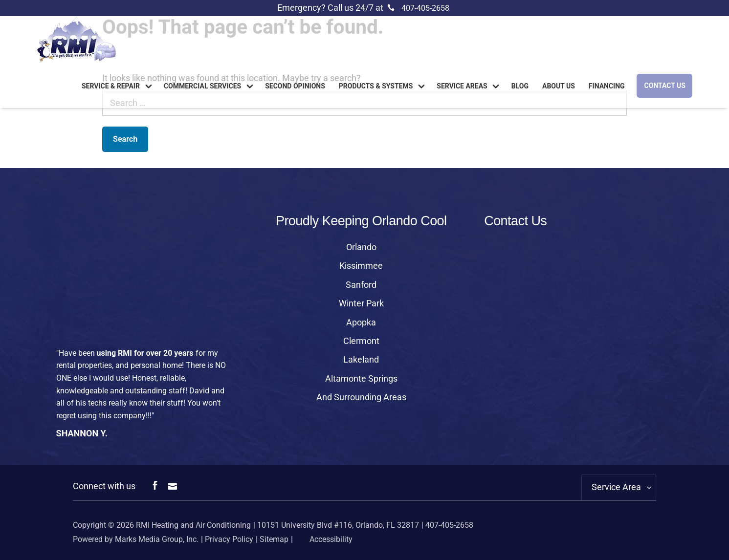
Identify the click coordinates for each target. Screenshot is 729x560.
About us (559, 86)
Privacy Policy (229, 539)
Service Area (616, 487)
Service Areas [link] (462, 86)
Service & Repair (111, 86)
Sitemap (274, 539)
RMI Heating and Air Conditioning (193, 525)
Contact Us (665, 86)
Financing (607, 86)
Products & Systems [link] (376, 86)
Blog (520, 86)
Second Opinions (295, 86)
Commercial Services (202, 86)
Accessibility (324, 539)
